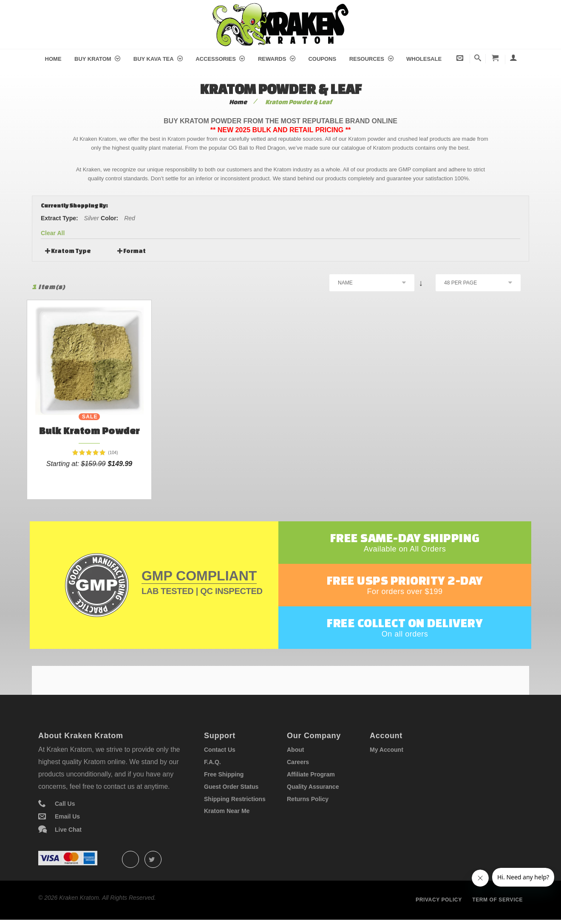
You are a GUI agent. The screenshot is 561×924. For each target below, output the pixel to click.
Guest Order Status (231, 787)
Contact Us (220, 750)
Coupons (322, 59)
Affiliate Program (311, 774)
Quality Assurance (313, 787)
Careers (298, 762)
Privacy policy (439, 900)
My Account (387, 750)
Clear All (53, 233)
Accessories (220, 59)
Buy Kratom (97, 59)
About (295, 750)
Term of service (497, 900)
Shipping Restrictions (235, 799)
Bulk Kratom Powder (89, 431)
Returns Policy (308, 799)
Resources (371, 59)
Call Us (65, 804)
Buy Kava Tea (158, 59)
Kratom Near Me (227, 811)
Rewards (277, 59)
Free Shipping (224, 774)
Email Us (67, 816)
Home (53, 59)
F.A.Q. (212, 762)
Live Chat (68, 830)
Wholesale (424, 59)
